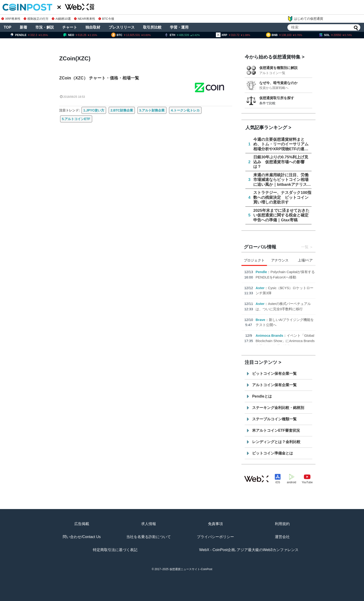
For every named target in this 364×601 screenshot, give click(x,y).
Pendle (261, 272)
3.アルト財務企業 (152, 110)
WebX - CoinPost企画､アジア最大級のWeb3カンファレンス (249, 550)
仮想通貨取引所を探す (277, 98)
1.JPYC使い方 (94, 110)
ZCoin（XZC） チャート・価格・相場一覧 (99, 78)
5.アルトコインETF (76, 119)
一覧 (305, 247)
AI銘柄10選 (61, 19)
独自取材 (93, 27)
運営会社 (282, 537)
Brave (260, 320)
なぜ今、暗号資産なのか (278, 83)
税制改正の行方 (36, 19)
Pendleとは (262, 396)
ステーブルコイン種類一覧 (274, 419)
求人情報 (149, 524)
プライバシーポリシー (215, 537)
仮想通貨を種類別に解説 (278, 68)
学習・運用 (179, 27)
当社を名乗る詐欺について (149, 537)
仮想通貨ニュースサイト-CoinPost (191, 569)
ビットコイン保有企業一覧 (274, 374)
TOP (8, 27)
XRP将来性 (11, 19)
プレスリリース (122, 27)
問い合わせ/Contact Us (82, 537)
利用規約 (282, 524)
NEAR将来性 (85, 19)
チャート (70, 27)
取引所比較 (152, 27)
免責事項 (215, 524)
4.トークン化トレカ (185, 110)
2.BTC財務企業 (122, 110)
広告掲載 (82, 524)
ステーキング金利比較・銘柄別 (278, 408)
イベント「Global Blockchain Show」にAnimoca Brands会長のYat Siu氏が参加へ (285, 341)
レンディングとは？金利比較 (276, 442)
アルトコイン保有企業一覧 (274, 385)
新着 (23, 27)
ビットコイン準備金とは (273, 453)
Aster (260, 288)
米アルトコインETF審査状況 (276, 430)
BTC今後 (106, 19)
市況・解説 (45, 27)
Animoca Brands (269, 335)
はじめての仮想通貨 (305, 19)
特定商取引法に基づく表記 (115, 550)
